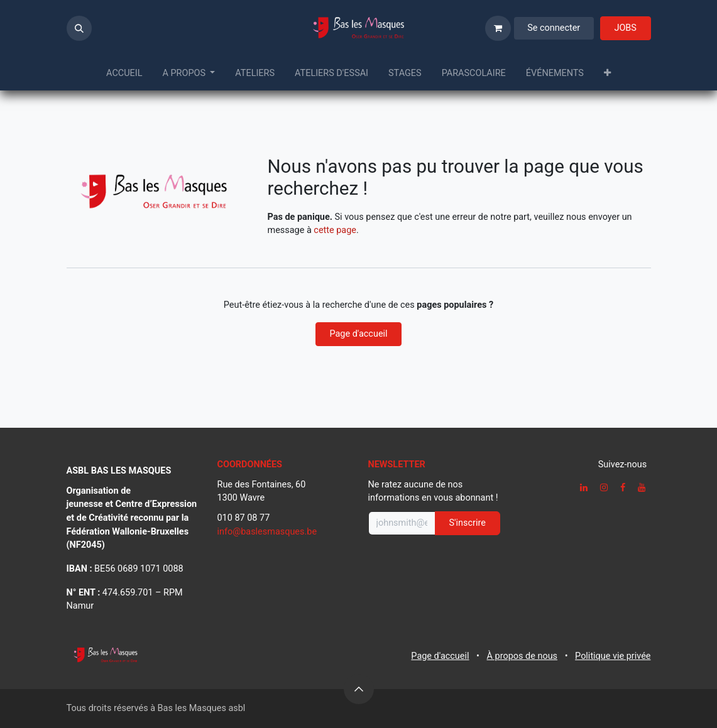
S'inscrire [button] (468, 523)
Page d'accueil (358, 334)
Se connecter (554, 28)
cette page (335, 230)
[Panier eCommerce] (498, 29)
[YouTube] (642, 487)
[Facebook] (623, 487)
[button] (79, 29)
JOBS (625, 28)
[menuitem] (124, 73)
